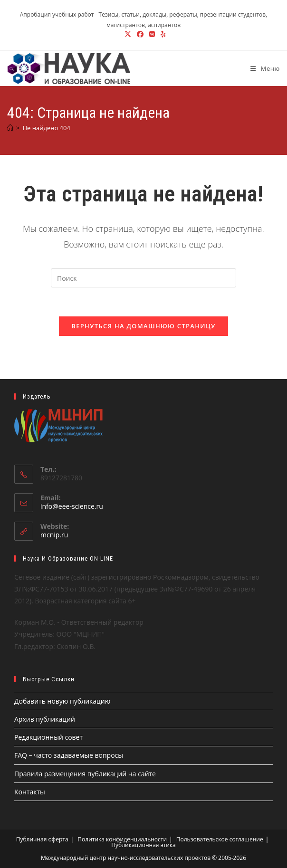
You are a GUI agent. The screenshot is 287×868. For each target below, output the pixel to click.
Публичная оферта (42, 839)
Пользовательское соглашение (220, 839)
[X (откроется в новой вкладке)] (128, 34)
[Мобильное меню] (262, 68)
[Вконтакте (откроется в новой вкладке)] (152, 34)
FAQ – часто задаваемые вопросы (69, 756)
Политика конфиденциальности (122, 839)
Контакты (30, 792)
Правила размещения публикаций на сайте (85, 774)
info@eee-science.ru (72, 507)
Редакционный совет (48, 738)
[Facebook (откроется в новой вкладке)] (140, 34)
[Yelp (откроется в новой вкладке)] (162, 34)
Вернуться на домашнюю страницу (143, 326)
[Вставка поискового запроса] (143, 278)
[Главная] (10, 128)
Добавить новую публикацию (62, 701)
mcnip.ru (54, 535)
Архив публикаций (45, 719)
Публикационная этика (143, 845)
